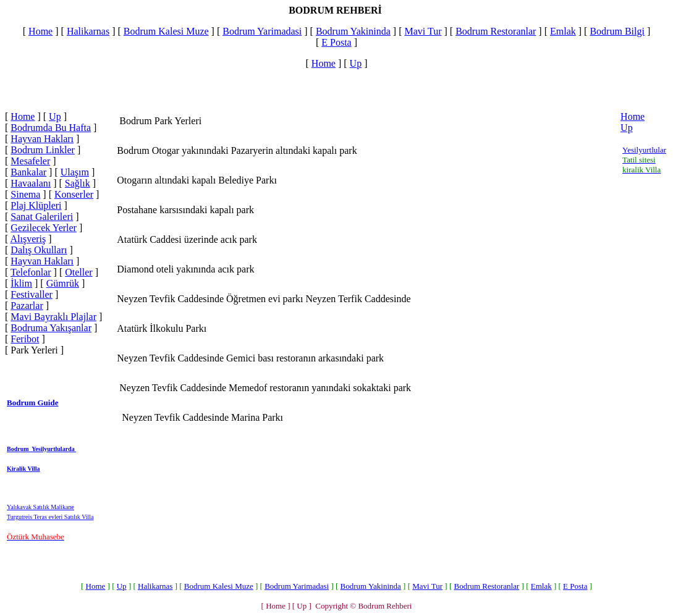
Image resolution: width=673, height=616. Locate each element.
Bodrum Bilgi (617, 31)
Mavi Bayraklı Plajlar (53, 317)
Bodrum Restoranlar (496, 31)
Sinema (25, 194)
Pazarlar (27, 306)
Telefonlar (31, 272)
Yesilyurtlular (644, 150)
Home (40, 31)
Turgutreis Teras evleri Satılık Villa (50, 517)
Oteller (78, 272)
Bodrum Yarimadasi (262, 31)
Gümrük (63, 283)
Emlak (563, 31)
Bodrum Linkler (43, 150)
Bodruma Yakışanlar (51, 328)
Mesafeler (30, 161)
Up (356, 63)
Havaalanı (31, 183)
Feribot (25, 339)
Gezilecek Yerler (44, 228)
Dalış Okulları (39, 250)
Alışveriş (28, 239)
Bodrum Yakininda (353, 31)
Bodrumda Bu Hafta (51, 128)
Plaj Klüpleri (36, 205)
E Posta (336, 42)
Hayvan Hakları (42, 139)
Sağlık (78, 183)
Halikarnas (88, 31)
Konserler (74, 194)
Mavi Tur (423, 31)
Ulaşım (75, 172)
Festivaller (32, 294)
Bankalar (28, 172)
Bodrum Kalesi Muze (166, 31)
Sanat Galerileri (42, 217)
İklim (21, 283)
